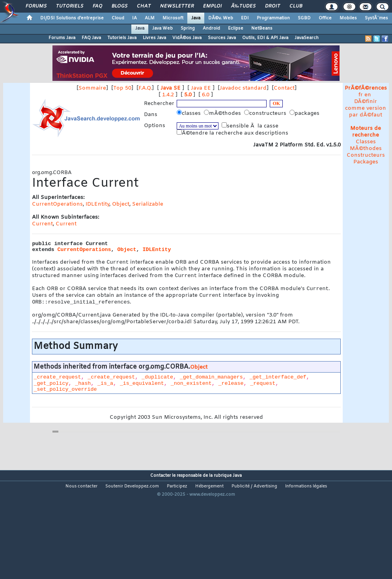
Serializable (148, 204)
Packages (366, 162)
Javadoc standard (243, 88)
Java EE (201, 88)
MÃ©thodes (366, 149)
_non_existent (191, 387)
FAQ (97, 6)
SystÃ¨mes (376, 18)
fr (361, 95)
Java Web (162, 28)
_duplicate (157, 381)
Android (211, 28)
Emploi (212, 6)
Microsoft (173, 18)
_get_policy (51, 387)
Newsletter (177, 6)
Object (121, 204)
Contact (284, 88)
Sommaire (92, 88)
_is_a (105, 387)
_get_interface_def (278, 381)
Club (296, 6)
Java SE (171, 88)
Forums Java (62, 38)
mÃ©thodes (223, 113)
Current (42, 224)
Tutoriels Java (122, 38)
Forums (36, 6)
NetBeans (262, 28)
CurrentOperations (57, 204)
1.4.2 (168, 95)
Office (325, 18)
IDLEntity (97, 204)
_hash (83, 387)
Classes (366, 142)
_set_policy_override (65, 393)
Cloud (118, 18)
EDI (245, 18)
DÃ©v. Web (221, 18)
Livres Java (154, 38)
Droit (273, 6)
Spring (188, 28)
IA (134, 18)
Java (196, 18)
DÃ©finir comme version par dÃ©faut (366, 108)
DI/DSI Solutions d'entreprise (72, 18)
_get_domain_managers (211, 381)
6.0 (206, 95)
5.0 (188, 95)
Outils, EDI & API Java (265, 38)
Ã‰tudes (243, 6)
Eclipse (236, 28)
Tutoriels (70, 6)
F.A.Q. (145, 88)
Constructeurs (366, 155)
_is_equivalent (142, 387)
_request (263, 387)
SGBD (304, 18)
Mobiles (348, 18)
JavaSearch (307, 38)
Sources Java (222, 38)
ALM (150, 18)
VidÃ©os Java (187, 38)
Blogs (119, 6)
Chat (144, 6)
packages (305, 113)
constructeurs (266, 113)
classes (189, 113)
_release (231, 387)
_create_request (57, 381)
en (368, 95)
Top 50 (122, 88)
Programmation (273, 18)
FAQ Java (91, 38)
